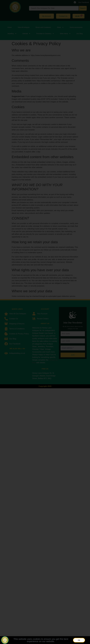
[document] (45, 322)
